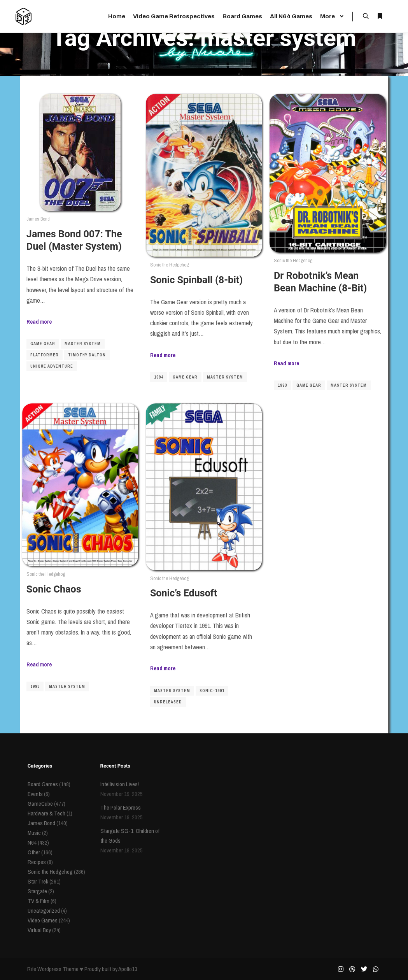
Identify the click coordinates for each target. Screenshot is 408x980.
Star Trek (38, 881)
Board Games (43, 784)
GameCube (40, 804)
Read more (39, 322)
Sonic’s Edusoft (184, 593)
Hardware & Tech (46, 813)
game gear (43, 344)
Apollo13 (128, 969)
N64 (32, 842)
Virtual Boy (39, 930)
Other (34, 852)
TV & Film (39, 901)
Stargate (37, 891)
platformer (45, 355)
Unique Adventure (52, 366)
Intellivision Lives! (120, 784)
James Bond (38, 219)
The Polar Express (121, 807)
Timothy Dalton (87, 355)
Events (35, 794)
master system (83, 344)
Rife (32, 969)
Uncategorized (44, 911)
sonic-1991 (212, 691)
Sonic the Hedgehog (169, 265)
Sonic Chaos (54, 589)
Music (34, 833)
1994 (159, 377)
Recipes (37, 862)
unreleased (168, 702)
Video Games (43, 920)
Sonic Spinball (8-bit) (196, 280)
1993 (282, 385)
